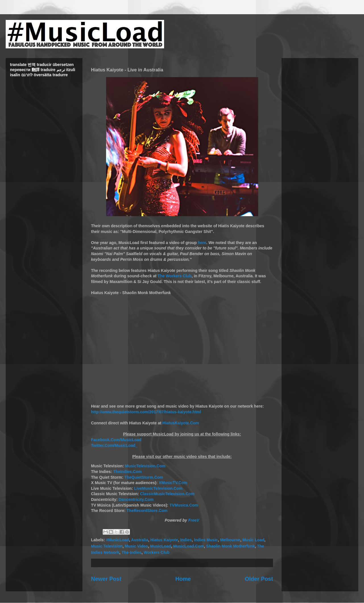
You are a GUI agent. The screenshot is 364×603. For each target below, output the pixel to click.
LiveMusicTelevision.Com (158, 488)
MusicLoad (161, 546)
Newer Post (106, 579)
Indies (186, 540)
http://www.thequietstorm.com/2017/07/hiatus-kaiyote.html (146, 412)
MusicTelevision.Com (145, 466)
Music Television (107, 546)
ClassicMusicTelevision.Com (167, 494)
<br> (182, 347)
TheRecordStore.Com (147, 511)
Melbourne (230, 540)
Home (183, 579)
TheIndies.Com (127, 472)
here (202, 243)
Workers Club (157, 552)
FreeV (194, 520)
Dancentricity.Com (136, 499)
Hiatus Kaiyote (164, 540)
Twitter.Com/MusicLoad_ (114, 445)
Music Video (136, 546)
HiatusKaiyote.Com (181, 423)
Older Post (259, 579)
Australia (140, 540)
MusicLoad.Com (189, 546)
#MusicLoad (118, 540)
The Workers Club (175, 276)
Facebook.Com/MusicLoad (116, 440)
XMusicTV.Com (173, 483)
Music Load (253, 540)
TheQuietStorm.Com (144, 477)
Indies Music (206, 540)
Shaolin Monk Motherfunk (230, 546)
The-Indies (131, 552)
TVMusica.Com (184, 505)
